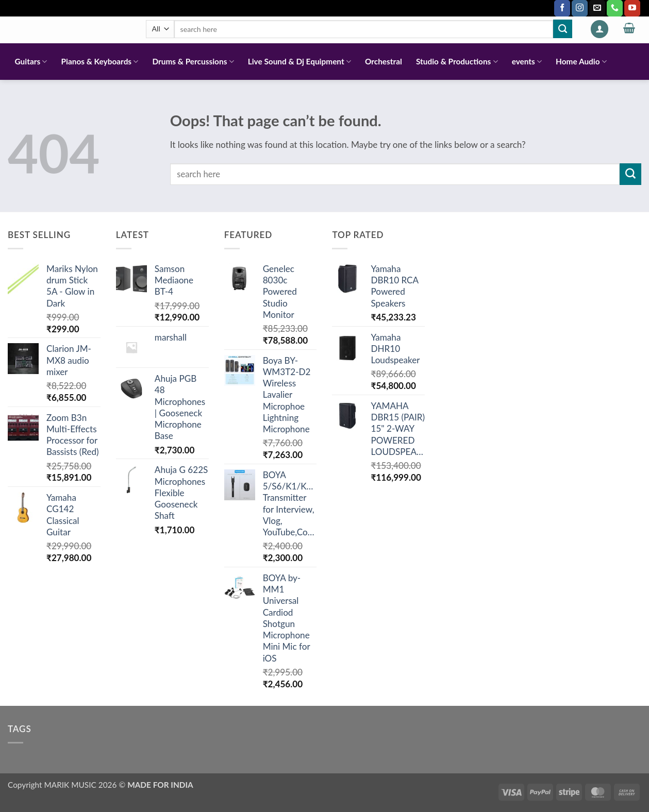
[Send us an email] (597, 8)
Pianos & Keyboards (100, 62)
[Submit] (562, 29)
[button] (600, 29)
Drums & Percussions (193, 62)
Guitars (31, 62)
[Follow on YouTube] (632, 8)
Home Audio (581, 62)
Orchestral (384, 61)
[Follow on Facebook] (562, 8)
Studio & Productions (457, 62)
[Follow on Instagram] (580, 8)
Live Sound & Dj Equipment (299, 62)
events (527, 62)
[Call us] (615, 8)
